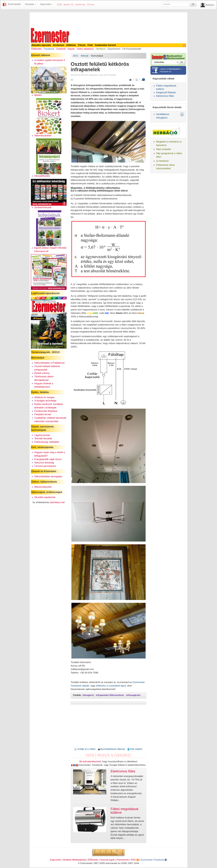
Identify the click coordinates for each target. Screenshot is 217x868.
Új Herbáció (162, 161)
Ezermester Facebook (154, 860)
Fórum (82, 45)
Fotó (90, 45)
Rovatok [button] (30, 4)
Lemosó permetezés (45, 466)
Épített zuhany (42, 373)
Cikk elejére (135, 749)
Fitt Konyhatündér (132, 49)
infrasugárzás (133, 695)
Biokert (38, 95)
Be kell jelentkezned (90, 761)
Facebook (49, 49)
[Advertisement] (108, 20)
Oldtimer (71, 45)
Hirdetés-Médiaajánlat (74, 860)
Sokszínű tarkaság (44, 463)
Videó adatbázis (85, 49)
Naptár (71, 49)
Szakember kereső (105, 45)
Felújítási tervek (43, 414)
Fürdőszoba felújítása (46, 411)
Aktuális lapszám (41, 45)
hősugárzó (88, 695)
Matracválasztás (43, 487)
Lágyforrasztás (42, 435)
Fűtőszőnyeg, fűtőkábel (47, 442)
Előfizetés (37, 49)
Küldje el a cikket (85, 749)
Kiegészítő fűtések (166, 92)
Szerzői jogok (107, 860)
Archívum (59, 45)
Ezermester (15, 4)
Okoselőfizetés (42, 176)
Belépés (210, 5)
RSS (135, 860)
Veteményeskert (43, 136)
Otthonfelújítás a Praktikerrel (49, 363)
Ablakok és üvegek (44, 397)
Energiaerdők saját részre (48, 459)
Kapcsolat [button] (46, 4)
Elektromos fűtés (165, 96)
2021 (75, 56)
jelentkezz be (57, 502)
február (85, 56)
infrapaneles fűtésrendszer (110, 695)
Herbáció (101, 49)
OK (193, 4)
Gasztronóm (114, 49)
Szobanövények (43, 207)
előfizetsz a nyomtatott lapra (111, 686)
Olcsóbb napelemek (45, 497)
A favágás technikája (45, 401)
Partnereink (123, 860)
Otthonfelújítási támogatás (48, 476)
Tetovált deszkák (43, 438)
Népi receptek (164, 149)
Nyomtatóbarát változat (111, 749)
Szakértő (61, 49)
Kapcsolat (55, 860)
